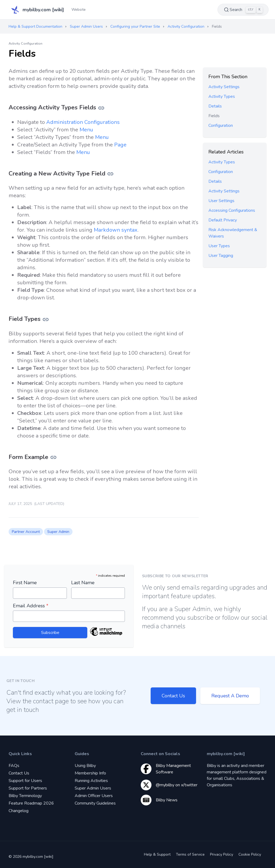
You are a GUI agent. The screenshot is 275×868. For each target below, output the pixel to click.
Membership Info (90, 773)
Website (79, 10)
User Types (219, 246)
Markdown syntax (116, 230)
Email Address (31, 606)
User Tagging (221, 256)
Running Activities (91, 781)
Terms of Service (190, 854)
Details (215, 106)
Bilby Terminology (25, 796)
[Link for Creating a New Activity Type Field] (110, 173)
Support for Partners (28, 788)
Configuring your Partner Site (135, 26)
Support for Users (25, 781)
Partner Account (26, 532)
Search (243, 10)
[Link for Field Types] (46, 319)
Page (120, 145)
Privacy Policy (222, 854)
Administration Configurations (83, 122)
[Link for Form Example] (53, 457)
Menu (86, 130)
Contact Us (173, 696)
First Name (25, 583)
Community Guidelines (95, 803)
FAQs (14, 766)
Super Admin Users (86, 26)
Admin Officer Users (94, 796)
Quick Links (20, 754)
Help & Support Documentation (35, 26)
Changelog (19, 811)
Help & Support (157, 854)
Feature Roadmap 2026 (31, 803)
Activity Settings (224, 87)
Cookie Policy (250, 854)
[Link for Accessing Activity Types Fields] (101, 107)
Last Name (83, 583)
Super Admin (58, 532)
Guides (82, 754)
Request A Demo (230, 696)
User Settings (221, 201)
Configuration (221, 125)
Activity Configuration (186, 26)
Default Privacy (223, 220)
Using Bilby (85, 766)
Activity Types (222, 96)
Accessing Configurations (232, 210)
